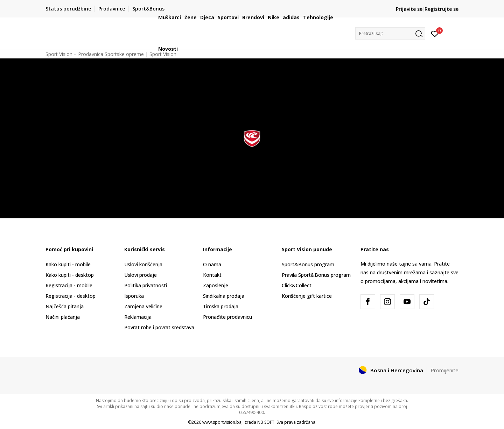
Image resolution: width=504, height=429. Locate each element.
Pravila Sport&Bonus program (316, 275)
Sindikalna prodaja (224, 296)
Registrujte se (442, 9)
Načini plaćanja (63, 317)
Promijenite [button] (444, 370)
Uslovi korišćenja (143, 264)
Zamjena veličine (143, 306)
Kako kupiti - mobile (68, 264)
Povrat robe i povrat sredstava (159, 327)
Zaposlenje (216, 285)
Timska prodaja (221, 306)
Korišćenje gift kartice (307, 296)
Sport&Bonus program (308, 264)
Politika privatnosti (146, 285)
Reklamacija (138, 317)
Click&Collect (297, 285)
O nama (212, 264)
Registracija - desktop (71, 296)
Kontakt (212, 275)
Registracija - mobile (69, 285)
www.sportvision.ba (222, 422)
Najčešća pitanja (65, 306)
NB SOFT (266, 422)
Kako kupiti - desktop (70, 275)
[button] (390, 33)
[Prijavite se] (435, 33)
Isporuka (134, 296)
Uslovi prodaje (141, 275)
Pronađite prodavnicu (227, 317)
